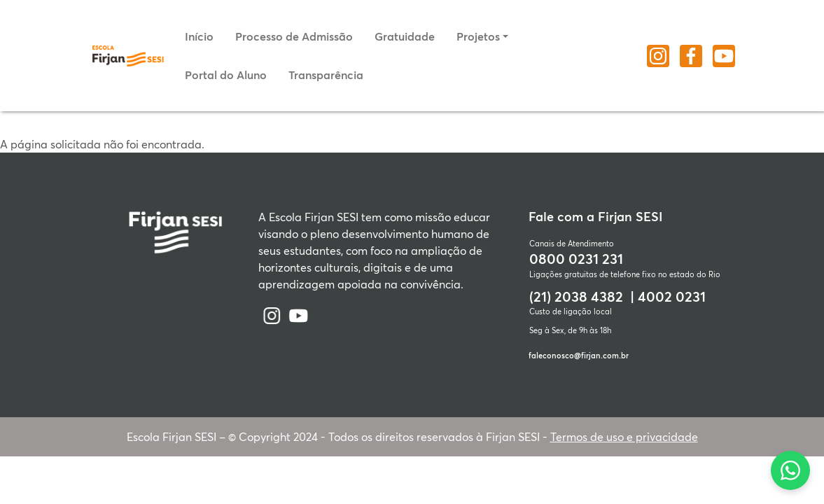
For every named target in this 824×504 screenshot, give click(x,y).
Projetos (478, 36)
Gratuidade (405, 36)
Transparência (326, 75)
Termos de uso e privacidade (624, 436)
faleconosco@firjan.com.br (579, 355)
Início (199, 36)
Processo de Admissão (294, 36)
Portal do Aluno (226, 75)
